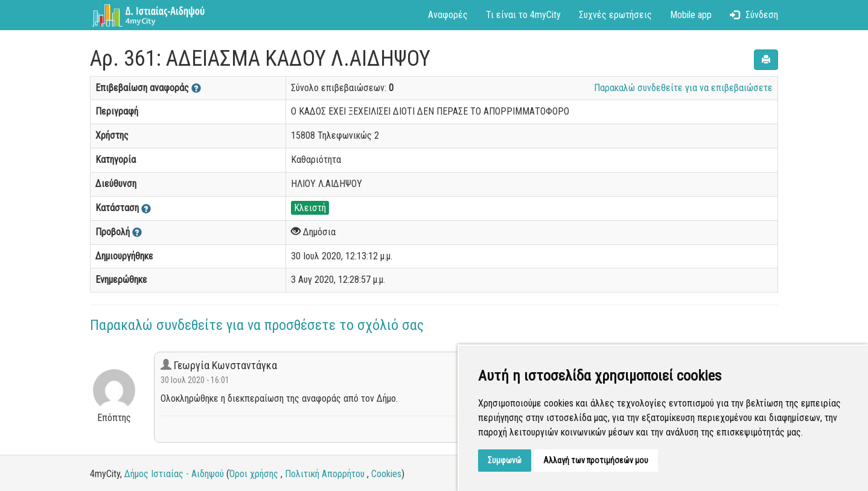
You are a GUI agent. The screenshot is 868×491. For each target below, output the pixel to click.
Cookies (386, 474)
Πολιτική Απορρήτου (325, 474)
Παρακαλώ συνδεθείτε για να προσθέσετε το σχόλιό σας (257, 325)
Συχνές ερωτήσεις (615, 15)
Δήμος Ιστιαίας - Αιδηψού (174, 474)
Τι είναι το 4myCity (523, 15)
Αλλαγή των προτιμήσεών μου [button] (596, 460)
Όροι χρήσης (254, 474)
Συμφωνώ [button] (505, 460)
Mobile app (691, 15)
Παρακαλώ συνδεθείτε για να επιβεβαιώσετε (683, 88)
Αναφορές (448, 15)
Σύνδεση (754, 15)
